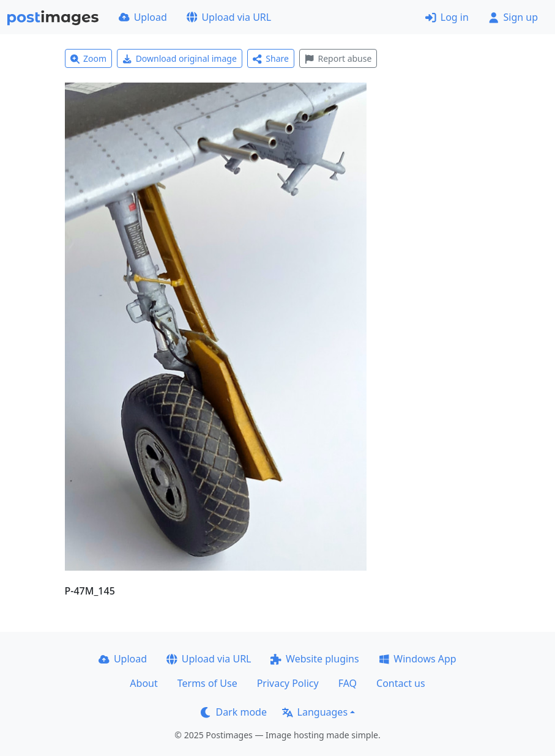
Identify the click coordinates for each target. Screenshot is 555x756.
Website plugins (315, 659)
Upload (143, 17)
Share (271, 58)
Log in (447, 17)
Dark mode (234, 712)
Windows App (418, 659)
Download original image (180, 58)
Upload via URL (229, 17)
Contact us (401, 683)
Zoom (89, 58)
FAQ (348, 683)
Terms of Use (207, 683)
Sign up (513, 17)
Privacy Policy (288, 683)
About (143, 683)
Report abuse (338, 58)
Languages (315, 712)
